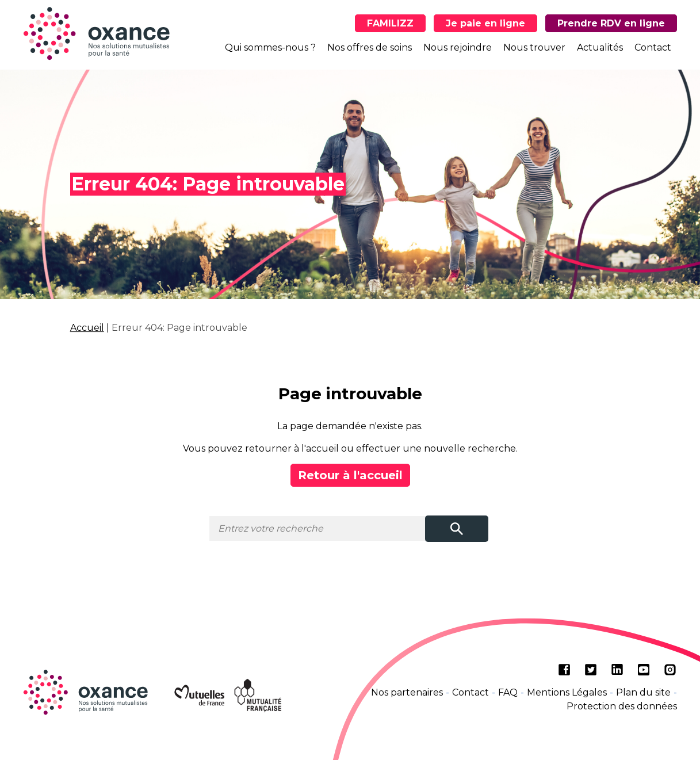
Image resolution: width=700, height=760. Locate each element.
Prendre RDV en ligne (611, 23)
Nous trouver (534, 47)
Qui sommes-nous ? (270, 47)
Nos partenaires (407, 692)
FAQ (508, 692)
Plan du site (643, 692)
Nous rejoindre (458, 47)
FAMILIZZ (390, 23)
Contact (653, 47)
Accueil (87, 328)
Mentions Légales (567, 692)
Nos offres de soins (370, 47)
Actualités (600, 47)
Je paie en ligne (485, 23)
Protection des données (622, 706)
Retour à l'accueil (350, 475)
